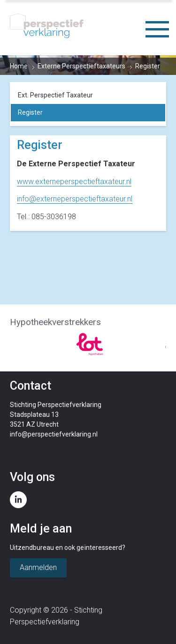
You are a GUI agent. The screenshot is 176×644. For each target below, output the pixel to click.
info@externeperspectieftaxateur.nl (75, 199)
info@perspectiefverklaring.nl (54, 434)
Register (30, 112)
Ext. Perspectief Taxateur (55, 95)
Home (19, 66)
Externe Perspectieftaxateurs (81, 66)
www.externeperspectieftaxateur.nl (74, 181)
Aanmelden (38, 567)
